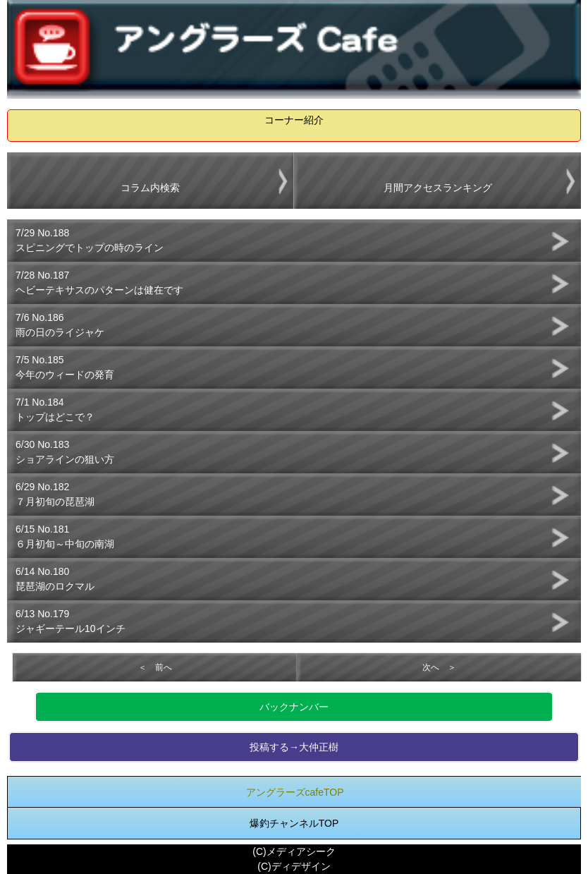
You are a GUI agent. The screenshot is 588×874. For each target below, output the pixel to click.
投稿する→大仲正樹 (294, 747)
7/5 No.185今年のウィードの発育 (65, 367)
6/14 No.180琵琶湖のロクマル (55, 579)
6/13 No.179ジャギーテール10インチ (71, 621)
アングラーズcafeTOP (295, 792)
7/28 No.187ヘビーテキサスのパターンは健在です (99, 283)
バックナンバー (294, 707)
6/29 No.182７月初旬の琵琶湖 (55, 494)
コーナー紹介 (294, 120)
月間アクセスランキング (438, 188)
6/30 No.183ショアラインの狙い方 (65, 452)
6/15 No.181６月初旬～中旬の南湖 (65, 536)
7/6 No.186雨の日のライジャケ (60, 325)
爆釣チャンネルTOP (294, 823)
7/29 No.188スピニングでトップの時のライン (90, 240)
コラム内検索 (150, 188)
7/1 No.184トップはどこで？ (55, 409)
